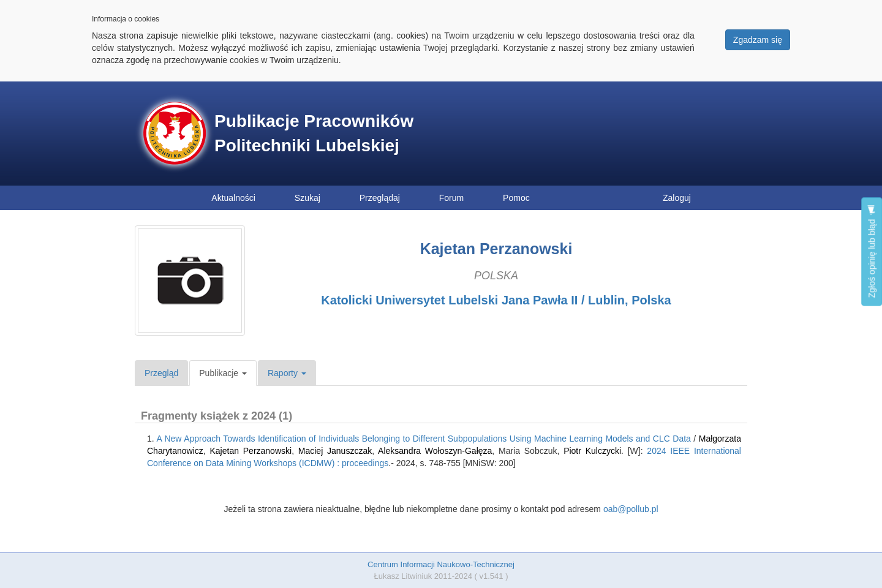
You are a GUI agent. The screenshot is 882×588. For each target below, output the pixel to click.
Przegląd (161, 373)
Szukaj (307, 198)
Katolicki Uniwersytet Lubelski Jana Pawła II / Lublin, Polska (496, 300)
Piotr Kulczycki (592, 451)
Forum (451, 198)
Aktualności (233, 198)
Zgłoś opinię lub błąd (872, 251)
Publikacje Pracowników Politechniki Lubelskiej (314, 133)
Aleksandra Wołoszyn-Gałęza (435, 451)
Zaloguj (677, 198)
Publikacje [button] (223, 373)
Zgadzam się (758, 40)
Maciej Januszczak (335, 451)
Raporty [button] (287, 373)
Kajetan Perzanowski (251, 451)
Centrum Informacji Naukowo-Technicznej (441, 564)
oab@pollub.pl (631, 509)
